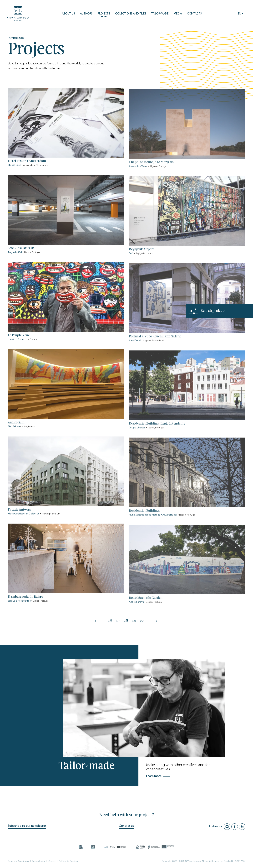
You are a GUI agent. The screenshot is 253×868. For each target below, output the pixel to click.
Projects (104, 15)
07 (118, 621)
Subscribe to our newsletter (27, 826)
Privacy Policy (39, 861)
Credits (52, 861)
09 (134, 621)
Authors (86, 14)
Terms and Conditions (18, 861)
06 (110, 621)
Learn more (158, 776)
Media (178, 14)
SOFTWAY (240, 861)
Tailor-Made (160, 14)
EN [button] (239, 14)
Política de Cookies (68, 861)
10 (142, 621)
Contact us (126, 826)
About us (68, 14)
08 (126, 621)
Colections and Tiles (131, 14)
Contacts (194, 14)
